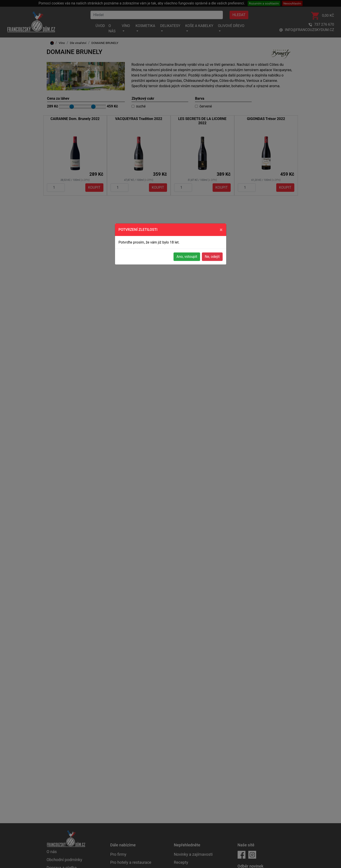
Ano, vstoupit (187, 257)
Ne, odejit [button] (212, 257)
